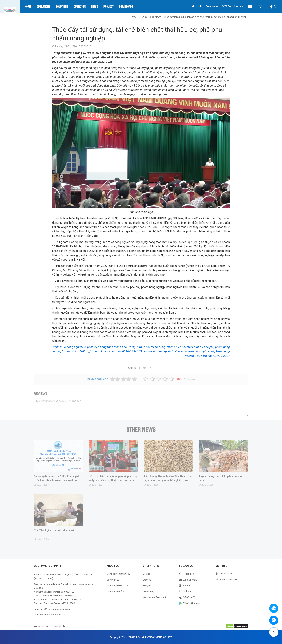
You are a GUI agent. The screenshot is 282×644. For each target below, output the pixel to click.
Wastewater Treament (154, 597)
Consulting (149, 591)
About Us (197, 7)
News (94, 6)
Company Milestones (118, 586)
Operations (44, 6)
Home (28, 6)
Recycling (148, 586)
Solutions (62, 6)
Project (108, 6)
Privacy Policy (60, 626)
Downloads (126, 6)
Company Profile (115, 591)
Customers (212, 7)
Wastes (147, 580)
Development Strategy (118, 574)
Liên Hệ (239, 7)
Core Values (113, 580)
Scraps (147, 574)
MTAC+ (226, 7)
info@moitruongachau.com (55, 609)
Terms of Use (41, 626)
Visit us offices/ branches (47, 615)
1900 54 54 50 (50, 575)
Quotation (80, 6)
